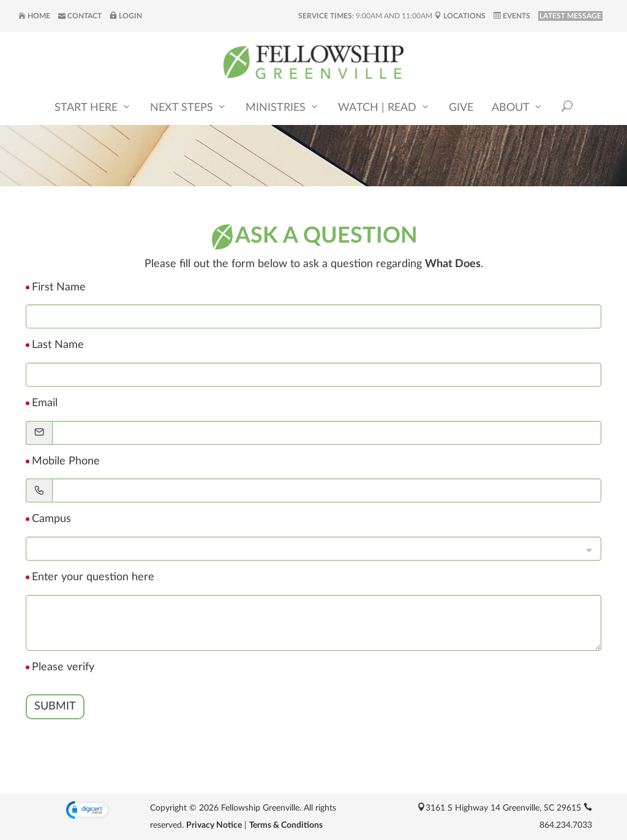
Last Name (58, 345)
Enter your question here (93, 577)
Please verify (63, 667)
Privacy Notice (214, 825)
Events (512, 16)
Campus (51, 519)
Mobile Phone (66, 461)
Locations (460, 16)
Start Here (93, 108)
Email (45, 403)
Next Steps (189, 108)
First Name (59, 287)
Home (34, 16)
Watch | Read (384, 108)
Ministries (283, 108)
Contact (80, 16)
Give (461, 108)
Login (126, 16)
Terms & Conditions (286, 825)
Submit (55, 706)
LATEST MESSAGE (570, 16)
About (517, 108)
